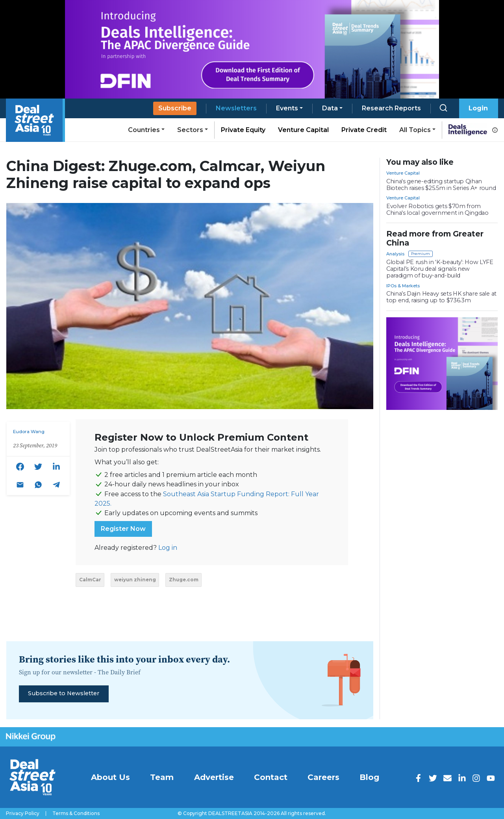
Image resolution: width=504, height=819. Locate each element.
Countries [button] (144, 130)
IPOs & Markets (403, 286)
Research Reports (391, 108)
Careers (323, 777)
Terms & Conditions (76, 813)
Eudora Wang (29, 432)
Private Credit (364, 130)
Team (162, 777)
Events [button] (287, 108)
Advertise (214, 777)
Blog (369, 777)
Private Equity (243, 130)
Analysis (395, 254)
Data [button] (330, 108)
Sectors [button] (190, 130)
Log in (168, 548)
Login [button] (478, 108)
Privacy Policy (23, 813)
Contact (271, 777)
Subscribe (175, 108)
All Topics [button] (415, 130)
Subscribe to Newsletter (64, 693)
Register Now (123, 529)
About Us (110, 777)
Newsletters (236, 108)
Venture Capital (303, 130)
